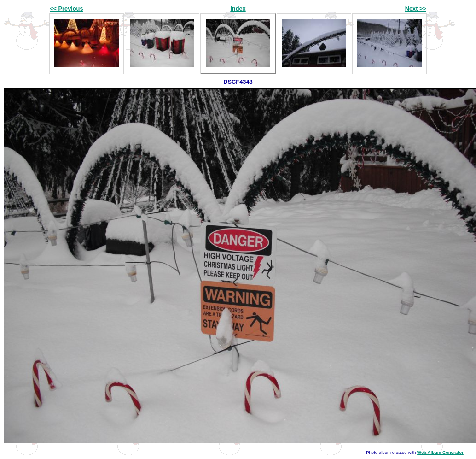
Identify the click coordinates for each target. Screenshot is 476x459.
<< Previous (67, 9)
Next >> (416, 9)
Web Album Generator (440, 452)
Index (238, 9)
